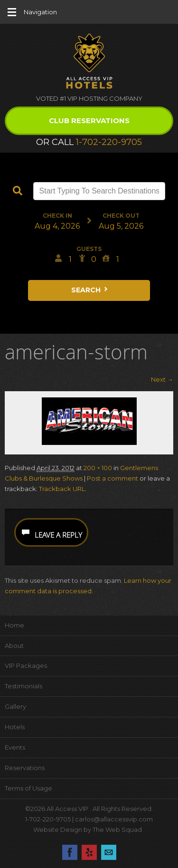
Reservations (25, 768)
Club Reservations (89, 121)
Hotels (15, 727)
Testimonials (23, 686)
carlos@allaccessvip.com (114, 819)
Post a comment (112, 478)
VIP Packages (26, 665)
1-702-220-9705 (109, 142)
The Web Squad (118, 829)
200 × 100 (98, 468)
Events (15, 747)
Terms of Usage (28, 788)
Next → (162, 379)
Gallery (15, 706)
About (14, 646)
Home (14, 625)
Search (90, 290)
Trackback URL (62, 489)
